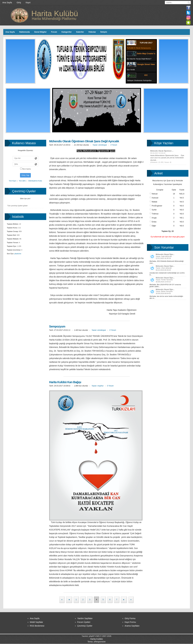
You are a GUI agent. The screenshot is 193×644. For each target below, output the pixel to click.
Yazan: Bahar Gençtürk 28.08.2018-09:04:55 (168, 294)
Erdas (153, 222)
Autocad (154, 198)
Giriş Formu (130, 618)
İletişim (104, 32)
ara (189, 3)
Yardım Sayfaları (85, 618)
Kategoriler (67, 32)
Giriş (19, 3)
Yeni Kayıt (13, 181)
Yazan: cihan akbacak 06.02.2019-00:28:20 (168, 270)
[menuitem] (7, 3)
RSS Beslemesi (37, 626)
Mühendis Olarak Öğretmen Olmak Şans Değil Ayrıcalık (84, 141)
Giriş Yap (25, 175)
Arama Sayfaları (132, 626)
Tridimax (154, 214)
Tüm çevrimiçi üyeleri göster (18, 206)
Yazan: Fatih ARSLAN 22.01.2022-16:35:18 (168, 259)
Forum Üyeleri (84, 622)
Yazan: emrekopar (100, 145)
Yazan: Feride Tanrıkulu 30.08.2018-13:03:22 (168, 282)
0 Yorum (113, 330)
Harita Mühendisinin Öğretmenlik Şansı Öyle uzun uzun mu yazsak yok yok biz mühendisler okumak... (167, 158)
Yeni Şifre (22, 181)
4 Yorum (114, 145)
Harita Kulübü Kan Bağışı (65, 382)
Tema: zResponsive (96, 642)
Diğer (153, 226)
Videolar (92, 32)
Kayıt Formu (130, 622)
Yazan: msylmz (97, 386)
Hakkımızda (24, 32)
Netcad (153, 194)
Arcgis (153, 218)
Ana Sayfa (7, 3)
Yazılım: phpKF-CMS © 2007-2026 (96, 636)
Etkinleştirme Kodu (35, 181)
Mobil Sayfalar (37, 622)
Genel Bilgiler (40, 32)
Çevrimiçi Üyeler (85, 626)
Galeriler (80, 32)
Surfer (153, 210)
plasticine (18, 254)
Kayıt (28, 3)
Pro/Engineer (156, 206)
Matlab (153, 202)
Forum (54, 32)
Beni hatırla (25, 169)
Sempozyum (57, 326)
